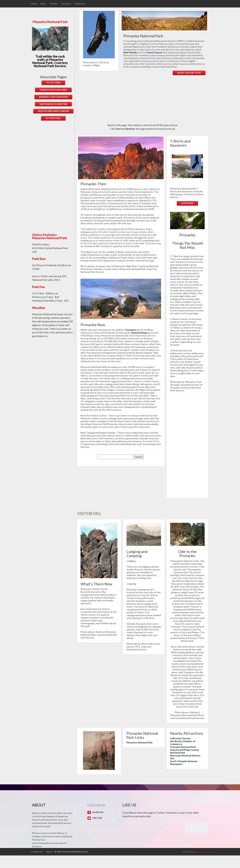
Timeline (54, 4)
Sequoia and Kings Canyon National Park (185, 751)
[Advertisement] (53, 174)
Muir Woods (130, 52)
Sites (43, 4)
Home (34, 4)
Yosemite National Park (183, 747)
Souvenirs (67, 4)
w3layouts (203, 852)
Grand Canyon (154, 52)
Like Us (129, 805)
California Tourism (180, 738)
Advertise (80, 4)
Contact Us (37, 852)
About (49, 852)
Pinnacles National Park (139, 742)
